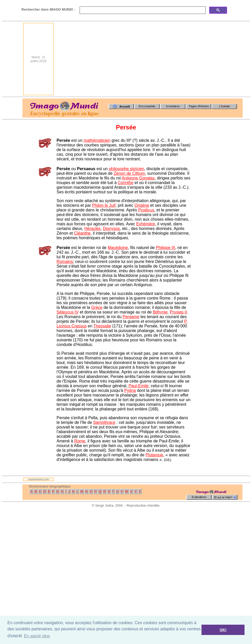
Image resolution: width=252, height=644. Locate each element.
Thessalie (102, 326)
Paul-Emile (138, 386)
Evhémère (146, 224)
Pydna (130, 390)
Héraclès (92, 229)
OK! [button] (223, 630)
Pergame (131, 317)
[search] (142, 10)
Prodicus (146, 210)
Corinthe (125, 183)
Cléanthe (82, 233)
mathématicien (97, 140)
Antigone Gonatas (138, 178)
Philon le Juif (104, 205)
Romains (65, 262)
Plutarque (154, 455)
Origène (142, 205)
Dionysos (111, 229)
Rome (80, 441)
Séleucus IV (68, 312)
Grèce (97, 307)
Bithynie (160, 312)
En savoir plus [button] (37, 636)
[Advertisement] (174, 59)
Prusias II (178, 312)
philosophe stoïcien (126, 169)
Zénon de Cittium (129, 173)
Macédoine (118, 248)
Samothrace (104, 422)
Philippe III (166, 248)
